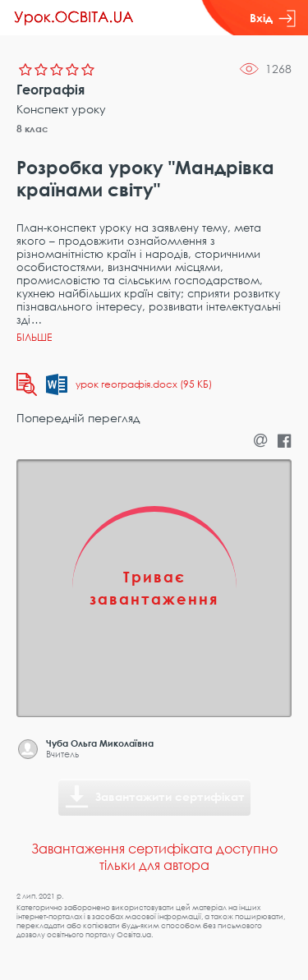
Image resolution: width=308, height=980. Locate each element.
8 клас (32, 129)
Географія (51, 90)
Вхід (273, 18)
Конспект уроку (61, 109)
